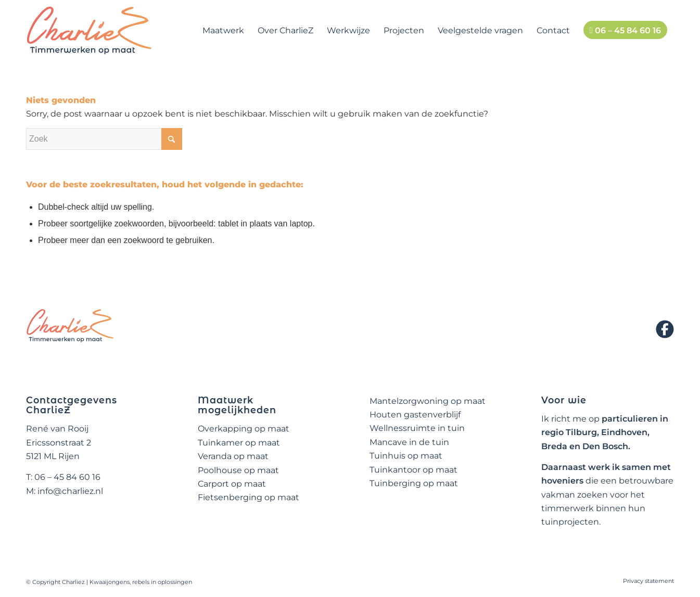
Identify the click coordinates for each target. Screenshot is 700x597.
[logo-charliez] (90, 31)
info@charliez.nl (70, 491)
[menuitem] (223, 31)
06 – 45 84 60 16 (67, 477)
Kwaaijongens (110, 582)
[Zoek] (104, 139)
